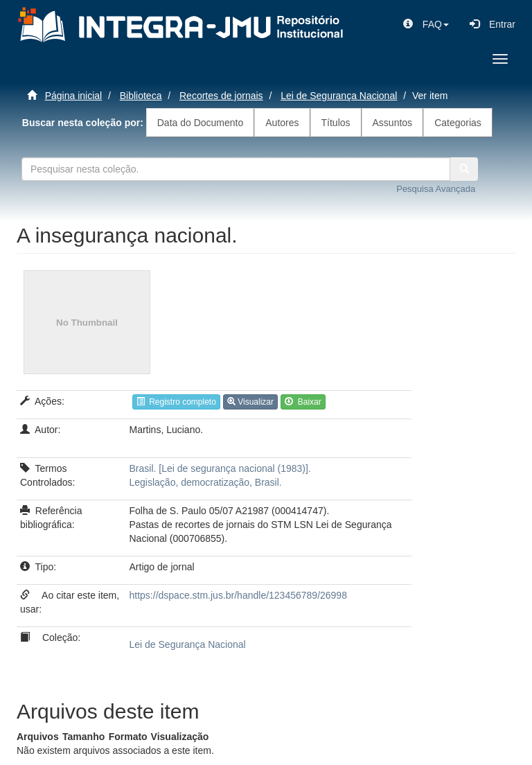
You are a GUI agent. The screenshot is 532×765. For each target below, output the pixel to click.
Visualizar (250, 402)
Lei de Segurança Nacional (339, 96)
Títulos (336, 123)
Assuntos (393, 123)
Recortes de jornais (221, 96)
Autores (282, 123)
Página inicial (74, 96)
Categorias (458, 123)
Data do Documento (201, 123)
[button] (426, 24)
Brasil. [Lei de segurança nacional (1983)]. (220, 468)
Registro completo (176, 402)
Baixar (303, 402)
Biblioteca (141, 96)
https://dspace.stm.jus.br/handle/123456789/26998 (238, 595)
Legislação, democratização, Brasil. (206, 482)
